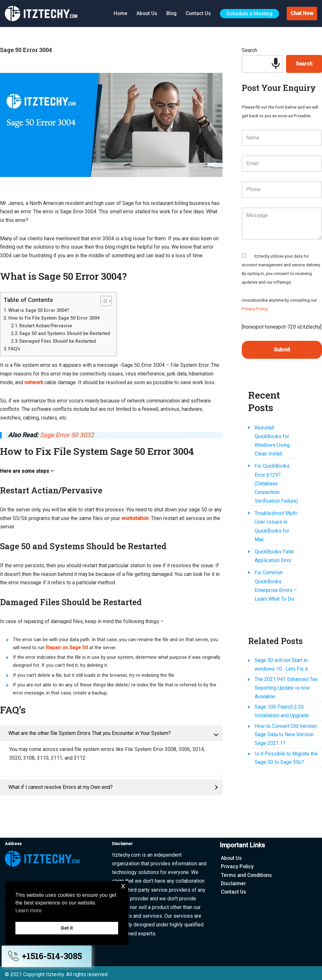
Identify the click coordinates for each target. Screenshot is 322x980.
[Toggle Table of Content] (103, 302)
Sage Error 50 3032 (67, 437)
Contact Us (197, 13)
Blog (170, 13)
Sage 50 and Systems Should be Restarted (65, 334)
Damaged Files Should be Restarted (58, 342)
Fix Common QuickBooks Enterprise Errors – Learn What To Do (283, 553)
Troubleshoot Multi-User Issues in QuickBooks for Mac (283, 502)
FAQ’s (14, 349)
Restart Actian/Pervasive (46, 326)
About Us (145, 13)
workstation (145, 521)
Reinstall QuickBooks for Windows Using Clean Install (282, 434)
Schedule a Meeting (249, 13)
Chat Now (302, 13)
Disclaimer (234, 881)
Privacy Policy (255, 311)
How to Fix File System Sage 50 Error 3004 (54, 319)
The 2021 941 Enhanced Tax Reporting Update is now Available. (286, 652)
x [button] (123, 886)
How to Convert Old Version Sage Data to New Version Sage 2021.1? (286, 699)
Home (118, 13)
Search (249, 51)
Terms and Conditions (247, 873)
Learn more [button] (29, 910)
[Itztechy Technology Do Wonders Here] (43, 13)
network (34, 384)
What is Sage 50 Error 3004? (39, 311)
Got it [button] (67, 928)
